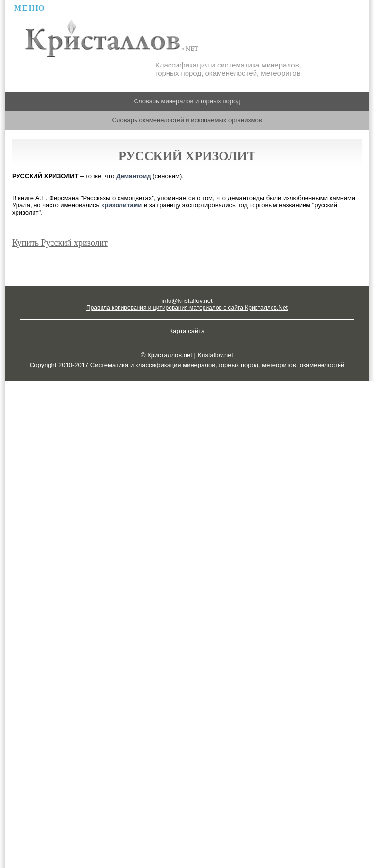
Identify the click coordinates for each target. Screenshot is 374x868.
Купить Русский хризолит (60, 243)
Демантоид (133, 176)
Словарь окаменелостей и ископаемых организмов (187, 120)
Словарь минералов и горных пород (187, 101)
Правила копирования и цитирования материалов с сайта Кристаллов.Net (187, 308)
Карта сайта (187, 331)
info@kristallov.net (187, 301)
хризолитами (121, 205)
